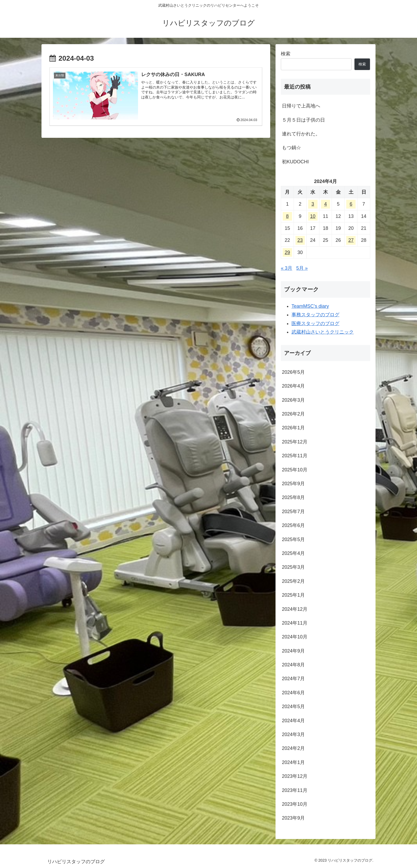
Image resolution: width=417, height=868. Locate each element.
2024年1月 (293, 762)
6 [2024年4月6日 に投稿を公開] (351, 204)
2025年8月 (293, 497)
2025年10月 (295, 470)
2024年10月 (295, 637)
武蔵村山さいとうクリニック (323, 332)
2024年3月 (293, 734)
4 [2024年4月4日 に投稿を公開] (326, 204)
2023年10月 (295, 804)
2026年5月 (293, 372)
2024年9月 (293, 651)
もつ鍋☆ (291, 148)
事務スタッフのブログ (315, 315)
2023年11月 (295, 790)
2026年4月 (293, 386)
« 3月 (287, 268)
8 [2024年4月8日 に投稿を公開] (287, 216)
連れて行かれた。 (301, 134)
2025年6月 (293, 525)
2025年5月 (293, 539)
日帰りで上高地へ (301, 106)
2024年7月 (293, 679)
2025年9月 (293, 484)
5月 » (302, 268)
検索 (286, 54)
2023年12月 (295, 776)
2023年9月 (293, 818)
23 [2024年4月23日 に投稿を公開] (300, 240)
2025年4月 (293, 553)
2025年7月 (293, 512)
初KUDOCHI (295, 162)
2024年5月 (293, 707)
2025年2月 (293, 581)
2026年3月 (293, 400)
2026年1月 (293, 428)
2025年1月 (293, 595)
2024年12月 (295, 609)
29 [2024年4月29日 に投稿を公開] (287, 252)
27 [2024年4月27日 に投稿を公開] (351, 240)
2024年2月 (293, 748)
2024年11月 (295, 623)
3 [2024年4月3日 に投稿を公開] (313, 204)
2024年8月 (293, 665)
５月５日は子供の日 (303, 120)
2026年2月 (293, 414)
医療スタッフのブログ (315, 323)
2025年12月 (295, 442)
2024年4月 (293, 721)
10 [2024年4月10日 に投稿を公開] (313, 216)
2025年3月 (293, 567)
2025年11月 (295, 456)
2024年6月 (293, 693)
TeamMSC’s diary (310, 306)
